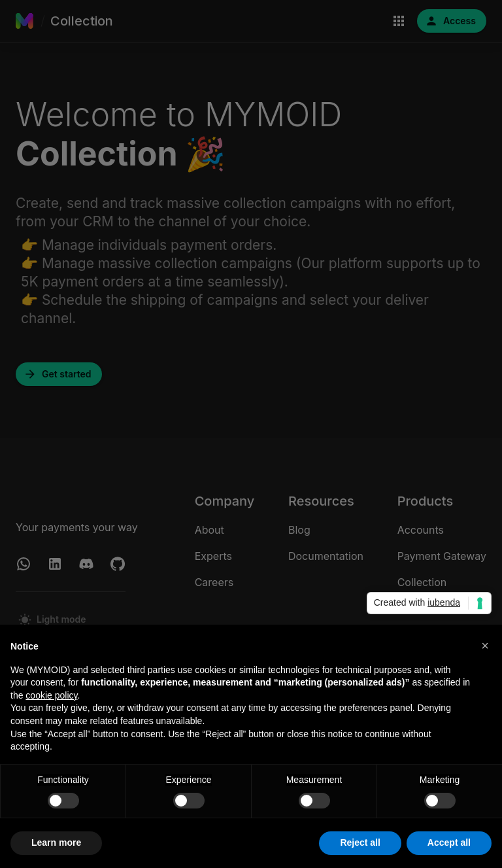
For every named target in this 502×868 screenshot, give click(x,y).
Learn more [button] (56, 842)
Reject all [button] (360, 842)
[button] (485, 646)
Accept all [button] (449, 842)
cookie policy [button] (51, 695)
